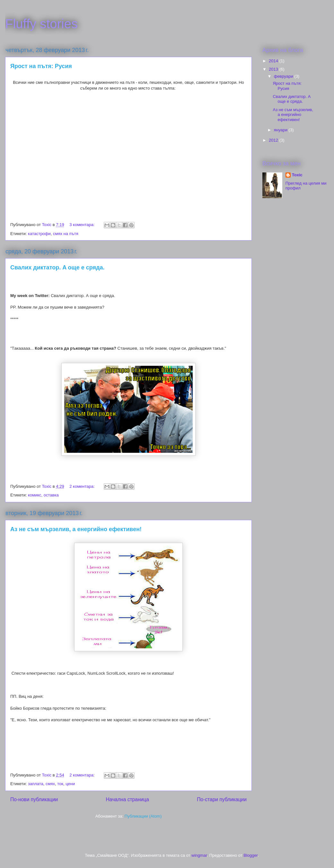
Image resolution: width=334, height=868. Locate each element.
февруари (284, 76)
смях (50, 784)
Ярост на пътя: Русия (41, 66)
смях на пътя (66, 234)
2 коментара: (83, 486)
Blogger (251, 855)
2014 (274, 61)
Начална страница (127, 799)
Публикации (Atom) (143, 816)
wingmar (199, 855)
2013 (274, 69)
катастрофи (39, 234)
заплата (36, 784)
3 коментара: (83, 225)
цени (70, 784)
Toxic (297, 175)
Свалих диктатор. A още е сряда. (57, 267)
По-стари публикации (222, 799)
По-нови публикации (34, 799)
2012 (274, 140)
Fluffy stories (41, 24)
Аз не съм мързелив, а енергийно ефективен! (76, 529)
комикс (35, 495)
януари (281, 130)
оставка (51, 495)
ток (60, 784)
